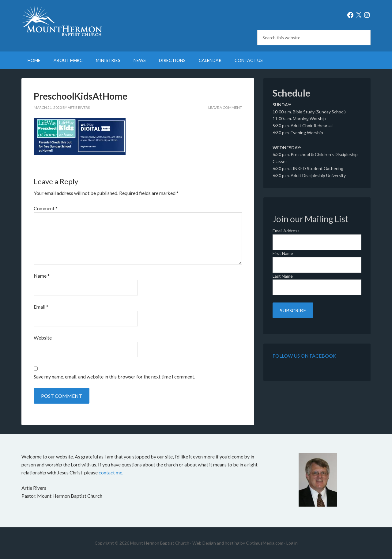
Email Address (286, 231)
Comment (46, 208)
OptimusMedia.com (265, 543)
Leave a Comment (225, 107)
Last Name (283, 276)
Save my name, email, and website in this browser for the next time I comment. (114, 376)
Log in (292, 543)
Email (41, 307)
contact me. (111, 472)
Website (43, 338)
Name (42, 276)
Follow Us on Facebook (304, 356)
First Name (283, 253)
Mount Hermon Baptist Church (73, 21)
